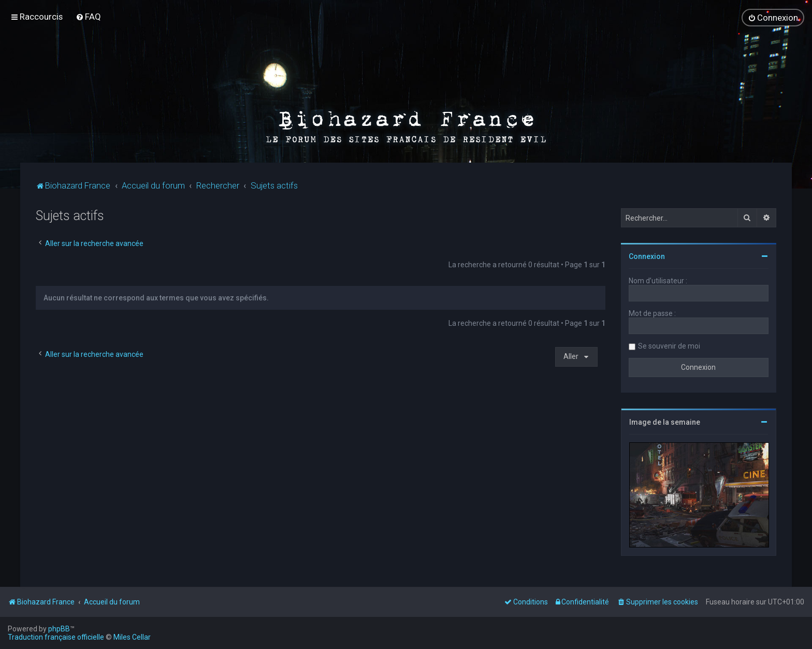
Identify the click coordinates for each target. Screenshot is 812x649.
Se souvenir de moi (669, 345)
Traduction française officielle (56, 637)
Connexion (647, 255)
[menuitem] (88, 17)
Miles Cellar (132, 637)
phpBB (59, 629)
